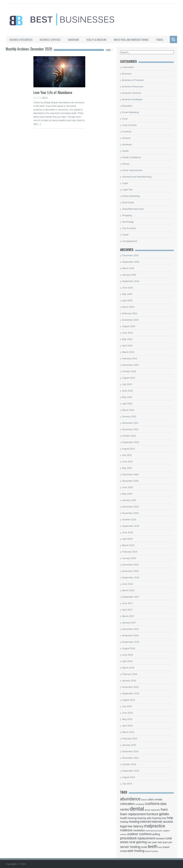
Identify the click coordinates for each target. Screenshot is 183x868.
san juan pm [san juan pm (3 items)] (165, 842)
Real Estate (128, 202)
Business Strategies (132, 99)
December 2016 (130, 629)
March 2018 (128, 590)
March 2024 (128, 307)
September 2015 (131, 693)
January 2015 (129, 745)
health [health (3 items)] (124, 818)
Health (45, 98)
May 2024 (127, 294)
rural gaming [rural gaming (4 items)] (138, 842)
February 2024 (130, 313)
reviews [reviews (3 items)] (160, 838)
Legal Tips (127, 190)
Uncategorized (130, 241)
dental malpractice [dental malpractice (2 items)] (152, 810)
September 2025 (131, 262)
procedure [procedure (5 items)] (128, 838)
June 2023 (128, 333)
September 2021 (131, 442)
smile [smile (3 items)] (144, 847)
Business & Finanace (133, 80)
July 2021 (127, 455)
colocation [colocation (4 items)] (127, 804)
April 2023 (127, 346)
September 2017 (131, 597)
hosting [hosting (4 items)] (134, 822)
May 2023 (127, 339)
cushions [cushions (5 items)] (152, 803)
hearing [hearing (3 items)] (132, 818)
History (126, 164)
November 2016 (130, 635)
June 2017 (128, 603)
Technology (128, 222)
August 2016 (129, 648)
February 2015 (130, 739)
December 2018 (130, 565)
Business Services (50, 40)
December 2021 (130, 423)
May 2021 (127, 468)
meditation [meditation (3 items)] (139, 830)
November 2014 (130, 758)
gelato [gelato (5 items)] (164, 814)
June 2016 (128, 655)
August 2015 (129, 700)
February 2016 (130, 674)
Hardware (73, 40)
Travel (160, 40)
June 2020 (128, 487)
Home (108, 50)
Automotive (128, 67)
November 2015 (130, 687)
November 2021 (130, 429)
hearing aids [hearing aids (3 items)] (144, 818)
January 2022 (129, 416)
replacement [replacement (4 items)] (146, 838)
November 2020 (130, 481)
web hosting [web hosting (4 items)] (136, 851)
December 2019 (130, 507)
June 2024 (128, 288)
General (126, 138)
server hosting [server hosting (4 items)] (130, 847)
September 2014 (131, 771)
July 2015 (127, 706)
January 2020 (129, 500)
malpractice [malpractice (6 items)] (155, 826)
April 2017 (127, 610)
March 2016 (128, 668)
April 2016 (127, 661)
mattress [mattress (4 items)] (126, 830)
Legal (125, 183)
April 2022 (127, 404)
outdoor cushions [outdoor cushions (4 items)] (139, 834)
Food (125, 119)
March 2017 (128, 616)
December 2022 (130, 365)
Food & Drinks (129, 125)
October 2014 (129, 764)
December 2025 (130, 255)
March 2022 (128, 410)
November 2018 (130, 571)
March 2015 (128, 732)
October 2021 (129, 436)
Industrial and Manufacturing (131, 40)
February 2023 (130, 358)
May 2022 (127, 397)
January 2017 (129, 623)
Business (127, 74)
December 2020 (130, 474)
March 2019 (128, 545)
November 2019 (130, 513)
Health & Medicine (96, 40)
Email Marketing (130, 112)
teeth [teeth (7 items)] (153, 846)
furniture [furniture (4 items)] (152, 814)
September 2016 (131, 642)
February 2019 (130, 552)
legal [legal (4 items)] (123, 826)
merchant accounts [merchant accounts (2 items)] (154, 831)
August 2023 (129, 326)
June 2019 (128, 532)
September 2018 (131, 578)
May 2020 (127, 494)
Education (127, 106)
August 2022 (129, 378)
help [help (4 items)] (170, 818)
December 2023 (130, 320)
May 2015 (127, 719)
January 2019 (129, 558)
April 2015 (127, 726)
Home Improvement (132, 170)
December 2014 (130, 751)
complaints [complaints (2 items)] (140, 804)
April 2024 (127, 301)
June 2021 (128, 462)
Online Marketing (131, 196)
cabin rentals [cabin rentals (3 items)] (155, 799)
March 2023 (128, 352)
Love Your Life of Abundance (53, 92)
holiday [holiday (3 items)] (124, 822)
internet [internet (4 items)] (145, 822)
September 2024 (131, 281)
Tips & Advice (129, 228)
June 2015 (128, 713)
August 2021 (129, 449)
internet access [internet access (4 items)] (162, 822)
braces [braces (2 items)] (144, 800)
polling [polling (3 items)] (156, 834)
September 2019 (131, 526)
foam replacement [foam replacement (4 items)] (133, 814)
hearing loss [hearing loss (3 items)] (159, 818)
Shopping (127, 215)
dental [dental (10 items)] (137, 809)
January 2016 (129, 681)
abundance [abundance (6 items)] (130, 799)
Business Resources (21, 40)
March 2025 (128, 268)
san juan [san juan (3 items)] (152, 842)
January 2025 (129, 275)
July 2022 (127, 384)
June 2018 (128, 584)
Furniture (127, 132)
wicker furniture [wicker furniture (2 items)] (152, 851)
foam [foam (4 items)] (164, 809)
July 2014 (127, 784)
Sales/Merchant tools (133, 209)
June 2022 (128, 391)
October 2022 (129, 371)
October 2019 (129, 520)
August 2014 (129, 777)
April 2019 (127, 539)
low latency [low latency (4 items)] (136, 826)
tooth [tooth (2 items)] (160, 847)
